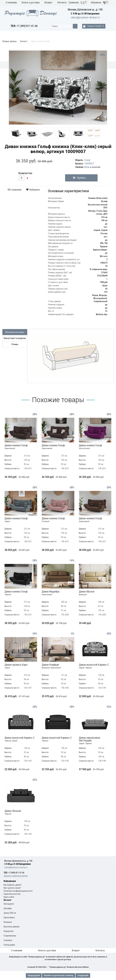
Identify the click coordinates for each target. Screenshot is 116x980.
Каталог (24, 41)
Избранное (99, 3)
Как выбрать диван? (13, 885)
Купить (81, 178)
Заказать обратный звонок (16, 876)
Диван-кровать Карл (16, 666)
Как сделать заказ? (12, 888)
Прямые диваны (29, 66)
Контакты (62, 3)
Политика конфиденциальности (18, 891)
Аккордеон (9, 904)
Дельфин (8, 908)
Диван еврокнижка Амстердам (89, 740)
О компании (11, 3)
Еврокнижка (9, 917)
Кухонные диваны (8, 66)
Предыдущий (34, 975)
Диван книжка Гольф (16, 447)
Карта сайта (9, 897)
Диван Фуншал (13, 812)
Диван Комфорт (51, 666)
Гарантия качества (12, 894)
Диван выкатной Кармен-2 (94, 666)
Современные (10, 936)
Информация (10, 881)
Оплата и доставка (31, 3)
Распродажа (106, 65)
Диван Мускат (87, 593)
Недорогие (9, 931)
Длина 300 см (10, 913)
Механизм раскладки (49, 66)
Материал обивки (85, 66)
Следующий (83, 975)
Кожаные (8, 922)
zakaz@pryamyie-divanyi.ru (85, 17)
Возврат (48, 3)
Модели (72, 65)
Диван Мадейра (51, 593)
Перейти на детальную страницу (59, 975)
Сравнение (77, 3)
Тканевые (8, 940)
